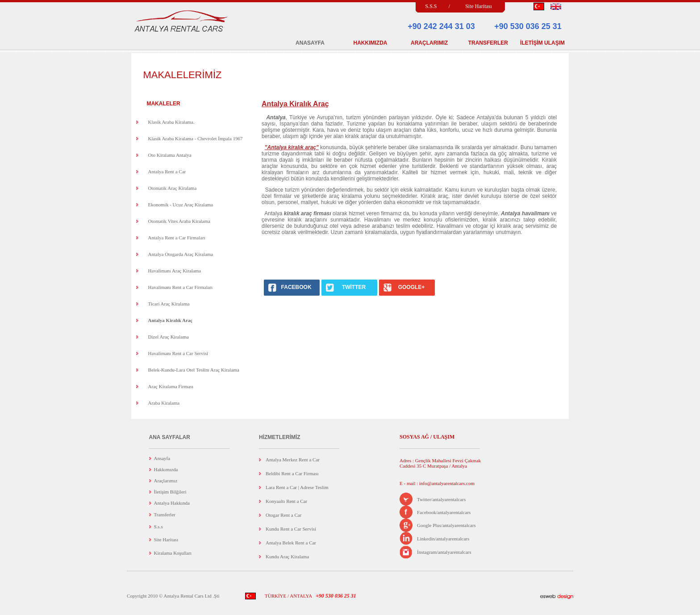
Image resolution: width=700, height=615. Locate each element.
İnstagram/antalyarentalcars (444, 552)
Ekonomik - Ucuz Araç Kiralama (181, 205)
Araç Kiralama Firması (171, 386)
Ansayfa (162, 458)
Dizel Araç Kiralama (169, 337)
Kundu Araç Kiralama (287, 556)
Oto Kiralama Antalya (170, 155)
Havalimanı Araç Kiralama (175, 271)
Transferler (165, 515)
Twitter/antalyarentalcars (441, 499)
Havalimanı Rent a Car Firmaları (181, 287)
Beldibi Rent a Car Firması (292, 473)
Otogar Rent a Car (283, 515)
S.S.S (431, 6)
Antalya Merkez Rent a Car (293, 460)
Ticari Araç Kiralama (169, 304)
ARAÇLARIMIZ (429, 43)
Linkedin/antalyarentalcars (443, 539)
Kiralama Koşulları (173, 553)
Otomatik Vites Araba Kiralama (179, 221)
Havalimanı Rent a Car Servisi (178, 353)
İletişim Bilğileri (170, 492)
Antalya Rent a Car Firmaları (177, 238)
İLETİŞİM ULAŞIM (542, 43)
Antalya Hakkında (172, 503)
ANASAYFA (310, 43)
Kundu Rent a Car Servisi (291, 529)
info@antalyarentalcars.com (446, 483)
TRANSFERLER (488, 43)
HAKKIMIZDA (371, 43)
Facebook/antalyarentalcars (444, 512)
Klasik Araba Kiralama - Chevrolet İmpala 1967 (196, 138)
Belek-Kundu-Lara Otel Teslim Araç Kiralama (194, 370)
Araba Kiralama (164, 403)
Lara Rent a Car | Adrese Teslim (297, 487)
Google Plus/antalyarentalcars (446, 525)
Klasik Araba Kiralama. (171, 122)
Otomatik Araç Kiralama (173, 188)
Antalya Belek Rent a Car (291, 543)
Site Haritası (479, 6)
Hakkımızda (166, 469)
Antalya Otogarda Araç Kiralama (181, 254)
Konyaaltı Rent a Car (286, 501)
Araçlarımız (166, 481)
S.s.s (158, 527)
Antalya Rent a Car (167, 172)
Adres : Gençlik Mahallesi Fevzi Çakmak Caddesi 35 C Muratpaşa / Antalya (440, 463)
